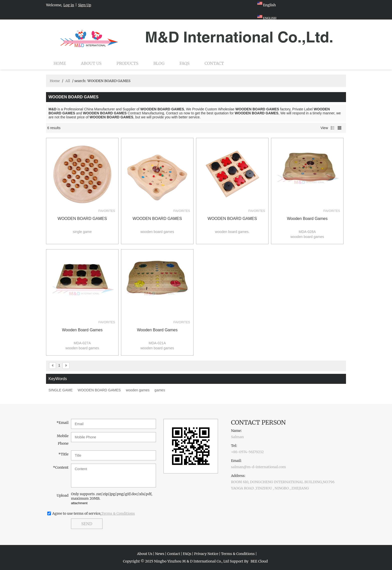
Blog (159, 63)
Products (127, 63)
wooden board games (307, 219)
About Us (91, 63)
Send (87, 524)
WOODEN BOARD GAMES (82, 219)
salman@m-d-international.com (258, 467)
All (68, 81)
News (160, 554)
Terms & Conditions (118, 513)
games (160, 390)
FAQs (184, 63)
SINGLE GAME (60, 390)
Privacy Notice (206, 554)
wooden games (138, 390)
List (332, 128)
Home (60, 63)
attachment (79, 503)
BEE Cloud (259, 561)
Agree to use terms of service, (94, 513)
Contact (214, 63)
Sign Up (85, 5)
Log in (69, 5)
